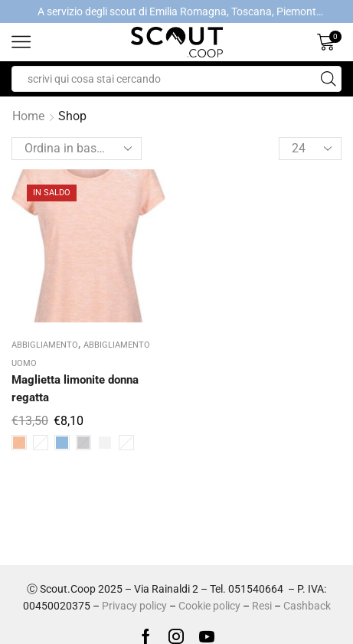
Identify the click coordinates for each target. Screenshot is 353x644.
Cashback (307, 606)
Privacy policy (134, 606)
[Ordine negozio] (77, 149)
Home (28, 116)
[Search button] (328, 79)
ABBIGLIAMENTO (45, 345)
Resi (262, 606)
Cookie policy (209, 606)
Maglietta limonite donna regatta (75, 388)
